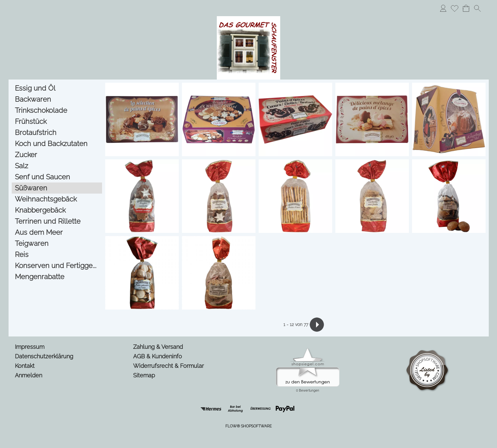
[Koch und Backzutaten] (57, 144)
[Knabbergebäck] (57, 210)
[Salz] (57, 166)
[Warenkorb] (466, 8)
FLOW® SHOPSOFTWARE (248, 426)
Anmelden (29, 375)
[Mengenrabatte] (57, 277)
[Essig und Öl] (57, 88)
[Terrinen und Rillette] (57, 221)
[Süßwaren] (57, 188)
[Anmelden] (443, 8)
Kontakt (25, 366)
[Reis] (57, 255)
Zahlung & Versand (158, 347)
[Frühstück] (57, 122)
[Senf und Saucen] (57, 177)
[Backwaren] (57, 99)
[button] (477, 8)
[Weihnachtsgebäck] (57, 199)
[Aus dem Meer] (57, 232)
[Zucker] (57, 155)
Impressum (30, 347)
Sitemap (144, 375)
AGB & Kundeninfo (158, 356)
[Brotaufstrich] (57, 133)
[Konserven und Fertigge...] (57, 266)
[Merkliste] (455, 8)
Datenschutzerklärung (44, 356)
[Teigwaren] (57, 243)
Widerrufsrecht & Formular (168, 366)
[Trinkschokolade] (57, 110)
